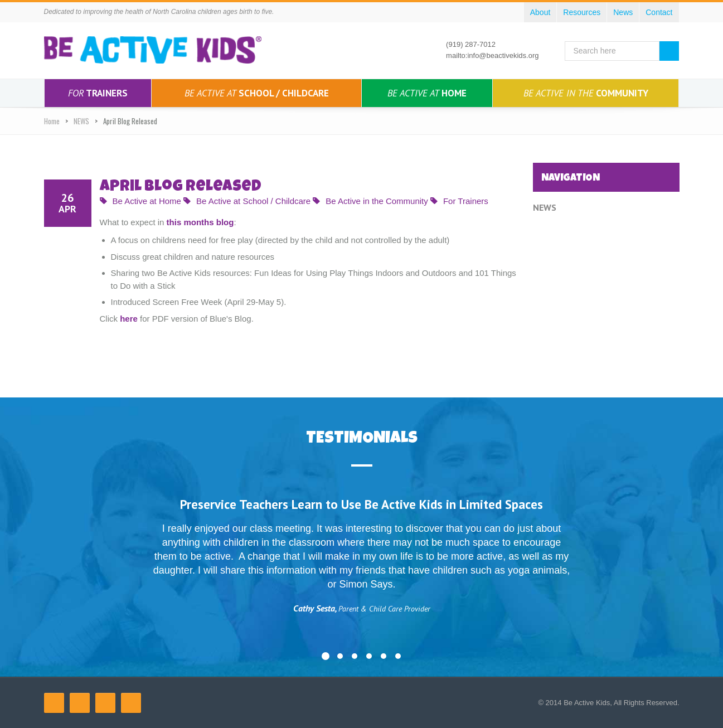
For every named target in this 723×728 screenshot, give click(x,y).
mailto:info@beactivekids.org (492, 55)
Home (427, 93)
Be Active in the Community (370, 201)
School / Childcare (257, 93)
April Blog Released (181, 187)
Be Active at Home (140, 201)
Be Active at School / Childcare (247, 201)
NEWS (81, 121)
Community (586, 93)
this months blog (200, 222)
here (129, 319)
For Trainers (459, 201)
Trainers (98, 93)
